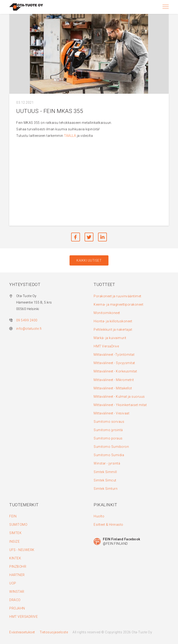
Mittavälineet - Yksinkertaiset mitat (120, 405)
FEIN (13, 516)
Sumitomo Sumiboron (111, 447)
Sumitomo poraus (108, 438)
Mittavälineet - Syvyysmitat (114, 363)
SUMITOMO (18, 525)
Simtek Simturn (106, 489)
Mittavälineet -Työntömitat (114, 355)
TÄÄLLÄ (70, 136)
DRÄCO (15, 600)
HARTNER (17, 575)
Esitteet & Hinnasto (108, 525)
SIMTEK (15, 533)
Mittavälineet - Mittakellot (113, 388)
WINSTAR (17, 592)
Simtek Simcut (105, 480)
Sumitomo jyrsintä (108, 430)
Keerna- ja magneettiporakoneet (118, 304)
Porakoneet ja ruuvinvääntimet (118, 296)
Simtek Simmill (105, 472)
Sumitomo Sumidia (109, 455)
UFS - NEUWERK (22, 550)
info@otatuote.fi (29, 329)
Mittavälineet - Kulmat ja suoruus (119, 397)
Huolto (99, 516)
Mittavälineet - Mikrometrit (114, 380)
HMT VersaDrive (106, 346)
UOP (13, 583)
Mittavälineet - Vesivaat (111, 413)
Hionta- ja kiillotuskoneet (113, 321)
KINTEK (15, 558)
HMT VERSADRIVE (24, 617)
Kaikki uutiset (89, 260)
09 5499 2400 (27, 320)
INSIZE (14, 541)
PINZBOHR (18, 567)
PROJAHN (17, 608)
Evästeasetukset (22, 632)
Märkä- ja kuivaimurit (110, 338)
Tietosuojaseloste (54, 632)
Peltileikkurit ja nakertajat (113, 330)
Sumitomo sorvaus (109, 422)
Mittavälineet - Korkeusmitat (115, 371)
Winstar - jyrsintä (107, 463)
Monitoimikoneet (107, 313)
